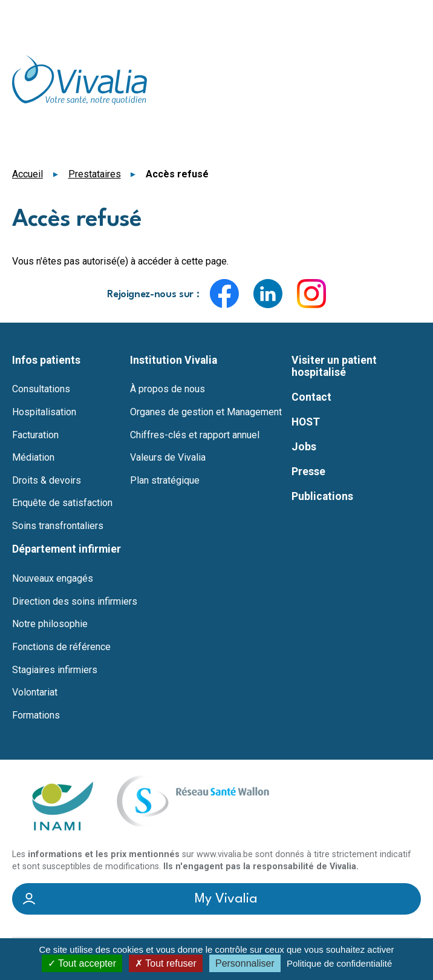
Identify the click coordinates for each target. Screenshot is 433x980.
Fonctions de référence (61, 647)
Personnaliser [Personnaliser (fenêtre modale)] (245, 963)
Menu (414, 16)
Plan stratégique (165, 481)
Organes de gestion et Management (206, 412)
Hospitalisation (44, 412)
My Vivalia (226, 899)
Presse (308, 472)
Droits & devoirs (47, 481)
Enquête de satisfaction (62, 503)
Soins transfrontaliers (58, 526)
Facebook (224, 294)
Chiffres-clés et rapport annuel (195, 435)
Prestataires (95, 174)
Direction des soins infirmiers (75, 602)
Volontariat (35, 692)
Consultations (41, 389)
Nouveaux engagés (53, 579)
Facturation (35, 435)
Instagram (311, 294)
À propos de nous (168, 389)
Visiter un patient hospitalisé (334, 366)
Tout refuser (166, 963)
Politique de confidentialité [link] (339, 963)
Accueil (28, 174)
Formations (36, 715)
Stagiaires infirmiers (55, 670)
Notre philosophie (50, 624)
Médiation (33, 458)
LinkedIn (268, 294)
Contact (311, 397)
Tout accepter (82, 963)
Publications (322, 496)
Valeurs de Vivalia (168, 458)
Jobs (304, 447)
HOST (306, 422)
